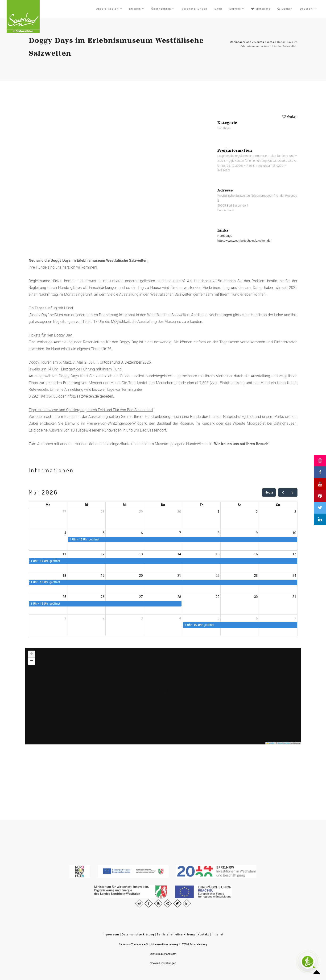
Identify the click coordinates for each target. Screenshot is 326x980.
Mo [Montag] (48, 505)
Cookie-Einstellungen (163, 963)
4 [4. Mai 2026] (65, 533)
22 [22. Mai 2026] (218, 576)
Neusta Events (264, 42)
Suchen (285, 9)
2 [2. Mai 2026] (257, 512)
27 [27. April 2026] (64, 512)
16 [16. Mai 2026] (256, 554)
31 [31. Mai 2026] (294, 597)
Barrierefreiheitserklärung (176, 934)
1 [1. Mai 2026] (219, 512)
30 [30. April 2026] (179, 512)
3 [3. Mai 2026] (295, 512)
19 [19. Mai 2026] (103, 576)
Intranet (218, 934)
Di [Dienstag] (86, 505)
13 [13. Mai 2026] (141, 554)
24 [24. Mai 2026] (294, 576)
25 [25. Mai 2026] (64, 597)
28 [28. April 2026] (103, 512)
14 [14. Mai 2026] (179, 554)
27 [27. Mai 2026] (141, 597)
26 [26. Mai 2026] (103, 597)
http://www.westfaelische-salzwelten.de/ (245, 240)
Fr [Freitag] (201, 505)
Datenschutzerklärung (138, 934)
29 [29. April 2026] (141, 512)
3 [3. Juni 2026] (142, 618)
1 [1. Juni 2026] (65, 618)
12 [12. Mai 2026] (103, 554)
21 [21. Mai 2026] (179, 576)
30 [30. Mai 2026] (256, 597)
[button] (159, 686)
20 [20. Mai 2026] (141, 576)
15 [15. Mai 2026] (218, 554)
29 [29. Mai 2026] (218, 597)
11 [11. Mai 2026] (64, 554)
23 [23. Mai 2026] (256, 576)
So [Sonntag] (278, 505)
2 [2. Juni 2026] (103, 618)
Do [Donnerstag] (163, 505)
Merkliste (261, 9)
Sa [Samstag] (240, 505)
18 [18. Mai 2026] (64, 576)
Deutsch (308, 9)
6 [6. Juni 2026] (257, 618)
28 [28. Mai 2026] (179, 597)
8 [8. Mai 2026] (219, 533)
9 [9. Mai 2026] (257, 533)
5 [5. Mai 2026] (103, 533)
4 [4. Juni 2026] (180, 618)
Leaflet (270, 743)
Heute (269, 492)
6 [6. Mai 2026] (142, 533)
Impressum (111, 934)
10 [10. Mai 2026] (294, 533)
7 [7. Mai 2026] (180, 533)
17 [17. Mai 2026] (294, 554)
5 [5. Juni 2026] (219, 618)
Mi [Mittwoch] (125, 505)
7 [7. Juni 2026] (295, 618)
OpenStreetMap (284, 743)
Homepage (225, 236)
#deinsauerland (241, 42)
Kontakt (203, 934)
